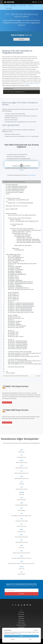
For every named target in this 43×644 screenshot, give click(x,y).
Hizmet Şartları (31, 168)
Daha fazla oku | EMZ (7, 423)
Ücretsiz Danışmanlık (21, 625)
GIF (21, 455)
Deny (30, 639)
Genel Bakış (21, 39)
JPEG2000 (21, 492)
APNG (21, 503)
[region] (21, 279)
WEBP (22, 530)
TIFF (22, 524)
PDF (22, 540)
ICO (21, 572)
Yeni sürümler (21, 614)
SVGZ (21, 561)
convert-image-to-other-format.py (10, 376)
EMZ (22, 551)
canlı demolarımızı (32, 175)
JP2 (21, 482)
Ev (21, 610)
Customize (13, 639)
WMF (21, 535)
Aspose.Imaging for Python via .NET (29, 84)
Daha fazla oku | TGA (7, 402)
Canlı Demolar (21, 621)
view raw (38, 376)
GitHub (26, 376)
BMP (21, 450)
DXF (22, 514)
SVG (22, 519)
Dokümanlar (21, 619)
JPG (21, 471)
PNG (21, 498)
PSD (21, 508)
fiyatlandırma (21, 616)
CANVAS (21, 567)
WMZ (21, 556)
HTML (21, 545)
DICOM (21, 460)
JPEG (21, 476)
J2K (22, 487)
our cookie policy (18, 633)
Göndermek (22, 594)
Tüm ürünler (21, 612)
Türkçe (35, 2)
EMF (22, 466)
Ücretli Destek (21, 627)
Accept (21, 636)
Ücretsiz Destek (21, 623)
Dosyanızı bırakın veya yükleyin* (21, 166)
